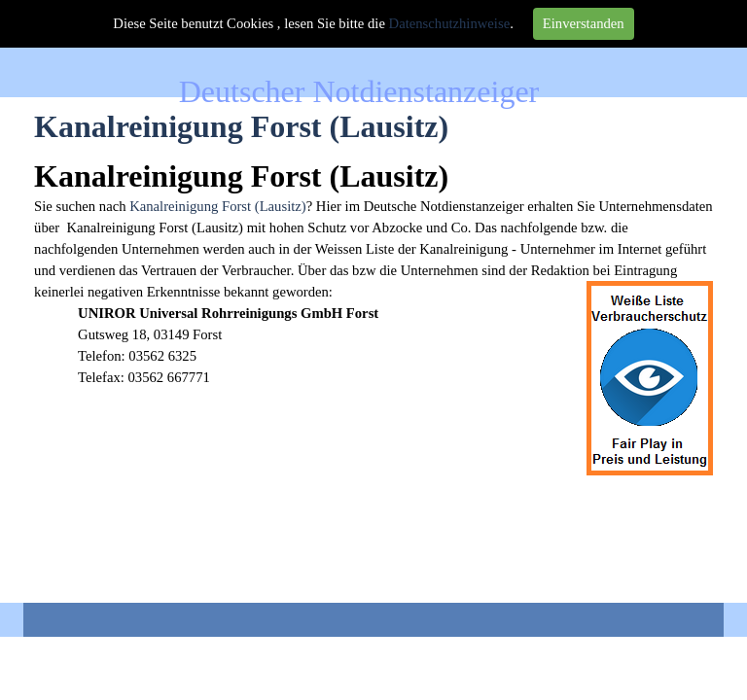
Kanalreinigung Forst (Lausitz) (218, 206)
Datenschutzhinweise (450, 23)
